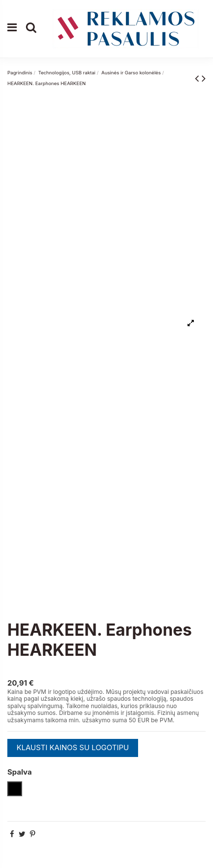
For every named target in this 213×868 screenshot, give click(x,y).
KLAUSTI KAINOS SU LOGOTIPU (73, 747)
